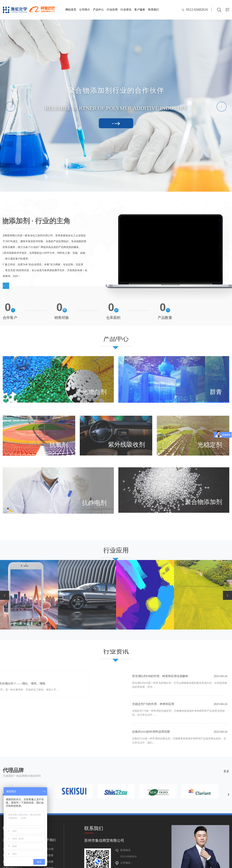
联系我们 (154, 10)
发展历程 (48, 862)
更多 (226, 762)
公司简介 (85, 10)
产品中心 (98, 10)
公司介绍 (48, 849)
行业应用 (112, 10)
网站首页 (71, 10)
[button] (10, 107)
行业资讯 (126, 10)
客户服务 (140, 10)
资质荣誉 (48, 855)
